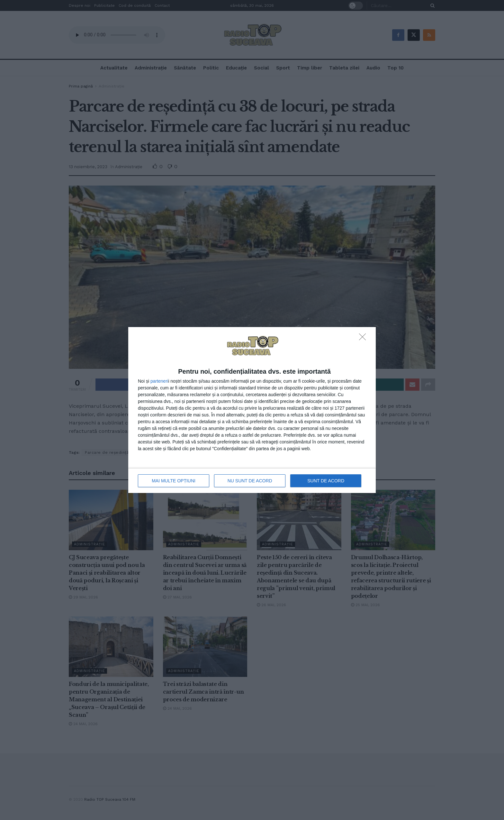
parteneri (159, 381)
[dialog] (252, 410)
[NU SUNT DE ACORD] (364, 339)
